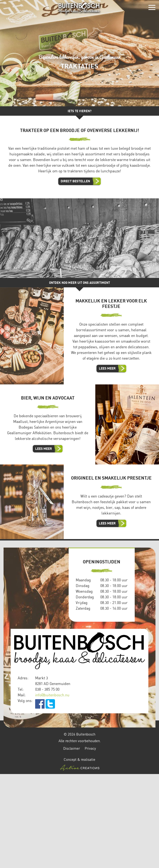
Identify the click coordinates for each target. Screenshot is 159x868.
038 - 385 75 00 (47, 689)
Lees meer (107, 368)
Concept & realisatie (80, 764)
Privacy (90, 748)
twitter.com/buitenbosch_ (50, 704)
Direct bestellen (75, 181)
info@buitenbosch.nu (52, 695)
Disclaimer (72, 748)
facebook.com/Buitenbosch (40, 704)
